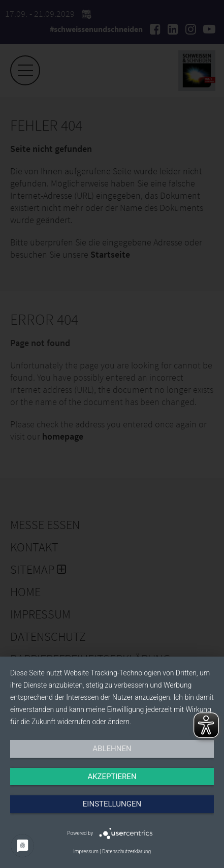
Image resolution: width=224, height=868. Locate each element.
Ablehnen (112, 749)
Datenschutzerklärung (126, 851)
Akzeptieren (112, 777)
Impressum (86, 851)
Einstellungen (112, 804)
